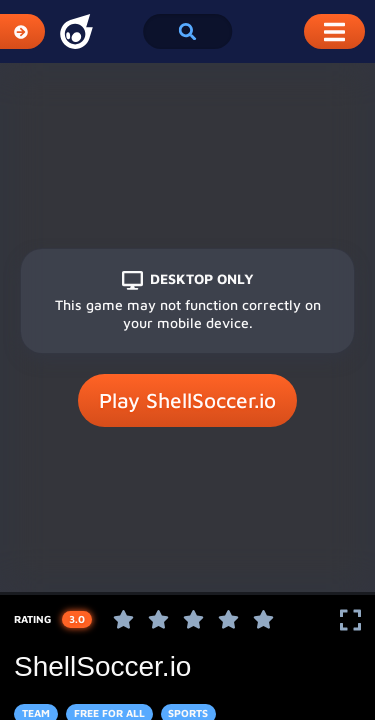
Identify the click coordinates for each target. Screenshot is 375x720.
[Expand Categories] (22, 31)
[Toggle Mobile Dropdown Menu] (334, 31)
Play (187, 401)
